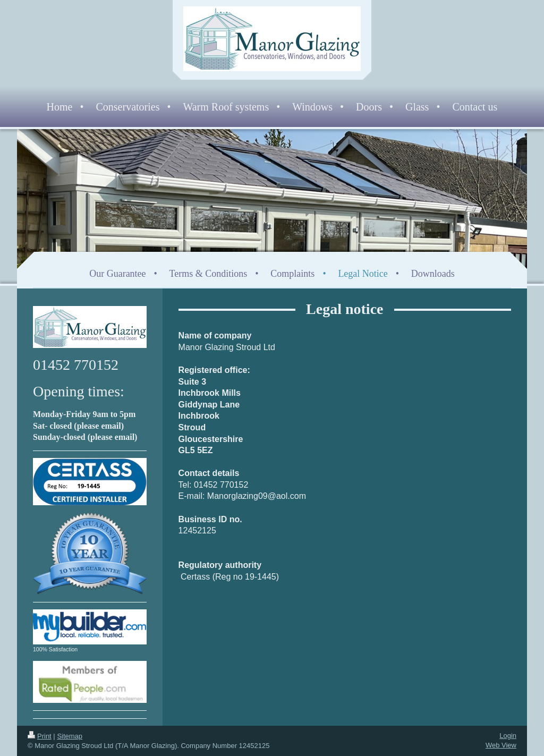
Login (508, 736)
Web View (501, 745)
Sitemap (70, 736)
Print (40, 736)
